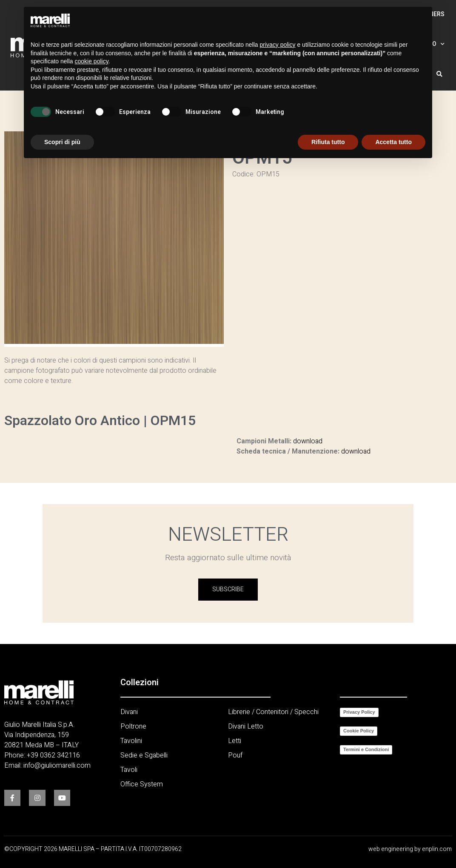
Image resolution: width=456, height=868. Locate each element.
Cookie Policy (359, 731)
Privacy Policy (359, 712)
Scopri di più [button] (62, 142)
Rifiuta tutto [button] (328, 142)
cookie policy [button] (92, 61)
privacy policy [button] (278, 45)
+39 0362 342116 (53, 755)
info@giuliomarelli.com (57, 766)
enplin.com (437, 849)
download (308, 441)
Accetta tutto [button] (393, 142)
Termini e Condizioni (366, 749)
